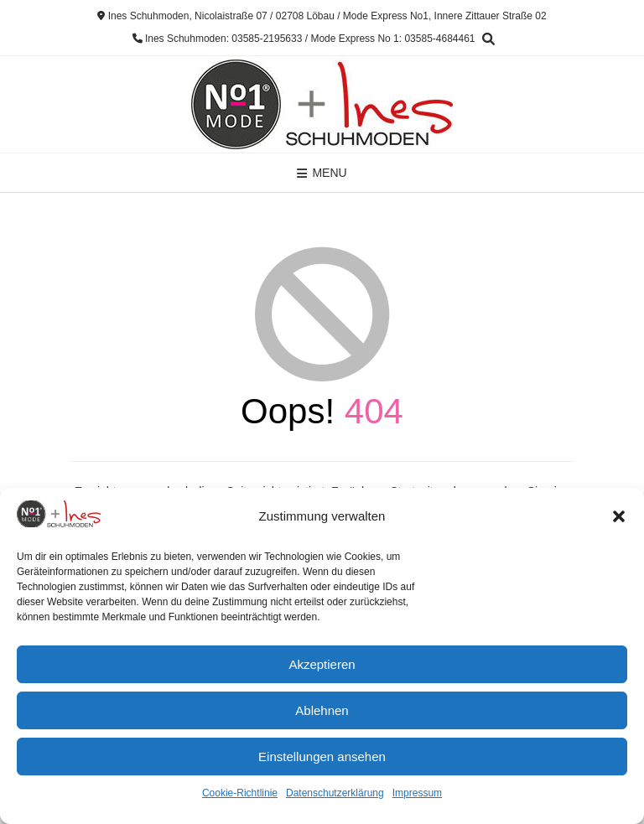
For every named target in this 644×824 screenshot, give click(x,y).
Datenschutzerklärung (335, 793)
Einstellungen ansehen (322, 757)
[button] (619, 516)
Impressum (417, 793)
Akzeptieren (322, 664)
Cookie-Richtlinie (240, 793)
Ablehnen (322, 710)
